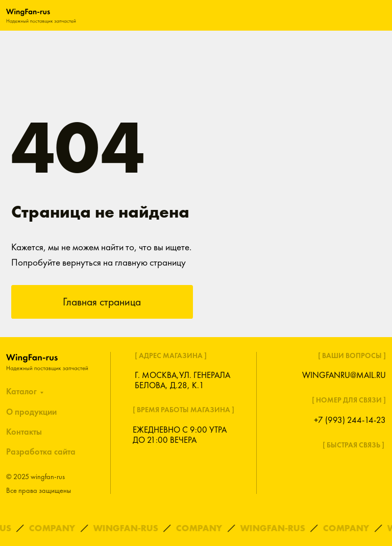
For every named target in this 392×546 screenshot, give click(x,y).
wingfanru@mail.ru (344, 375)
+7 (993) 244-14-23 (350, 420)
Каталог (21, 391)
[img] (41, 15)
